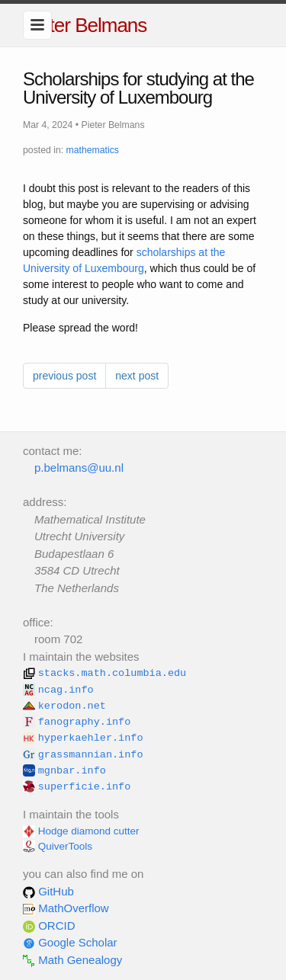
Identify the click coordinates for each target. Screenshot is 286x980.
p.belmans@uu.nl (79, 468)
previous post (64, 376)
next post (137, 376)
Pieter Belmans (85, 25)
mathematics (93, 150)
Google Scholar (70, 942)
